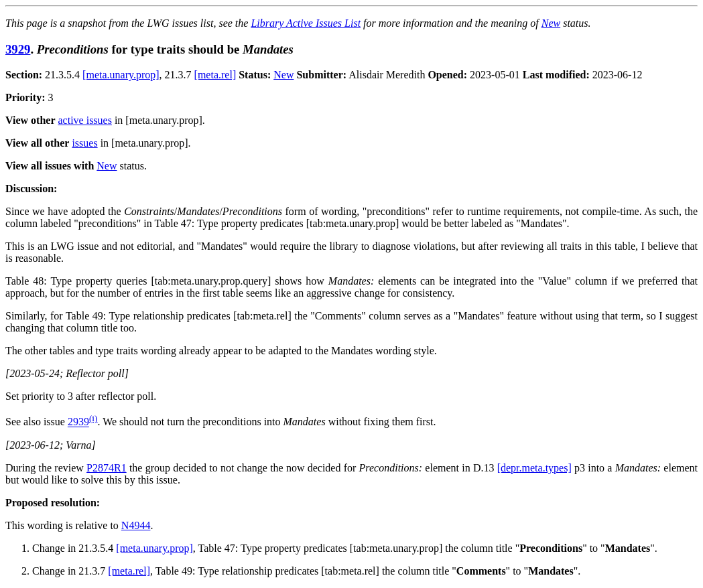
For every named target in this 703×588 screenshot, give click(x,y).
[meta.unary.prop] (121, 75)
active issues (85, 120)
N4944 (136, 525)
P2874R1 (107, 468)
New (551, 23)
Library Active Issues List (306, 23)
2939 (78, 422)
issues (84, 143)
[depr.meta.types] (534, 468)
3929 (18, 49)
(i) (93, 418)
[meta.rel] (215, 75)
